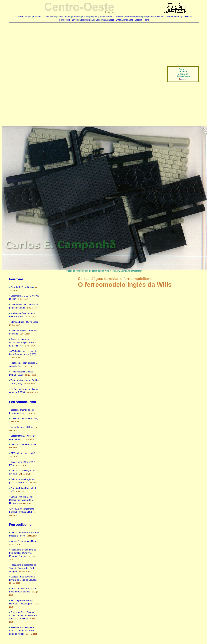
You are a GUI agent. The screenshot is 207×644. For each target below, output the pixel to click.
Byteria (119, 20)
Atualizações (108, 20)
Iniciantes (189, 17)
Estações (38, 17)
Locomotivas (50, 17)
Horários (13, 604)
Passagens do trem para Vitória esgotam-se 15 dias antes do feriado (22, 631)
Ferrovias (19, 17)
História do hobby (174, 17)
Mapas (28, 17)
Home (146, 20)
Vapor (68, 17)
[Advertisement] (44, 72)
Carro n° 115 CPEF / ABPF (23, 444)
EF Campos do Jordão (21, 600)
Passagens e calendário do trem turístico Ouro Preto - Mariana (23, 553)
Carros (86, 17)
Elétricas (76, 17)
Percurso (23, 556)
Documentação (87, 20)
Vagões (94, 17)
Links (98, 20)
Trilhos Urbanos (107, 17)
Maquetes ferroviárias (154, 17)
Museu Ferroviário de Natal (23, 541)
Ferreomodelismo (133, 17)
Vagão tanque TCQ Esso (22, 427)
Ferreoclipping (20, 525)
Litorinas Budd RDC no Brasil (24, 322)
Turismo (120, 17)
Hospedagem (25, 604)
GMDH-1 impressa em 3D (23, 453)
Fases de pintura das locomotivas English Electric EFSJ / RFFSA (22, 342)
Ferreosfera (65, 20)
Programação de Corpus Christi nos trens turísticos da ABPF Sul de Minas (23, 615)
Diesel (60, 17)
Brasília (138, 20)
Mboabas (129, 20)
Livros (75, 20)
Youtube (183, 79)
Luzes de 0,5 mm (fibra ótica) (24, 418)
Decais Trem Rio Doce (21, 497)
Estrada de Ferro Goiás (22, 287)
